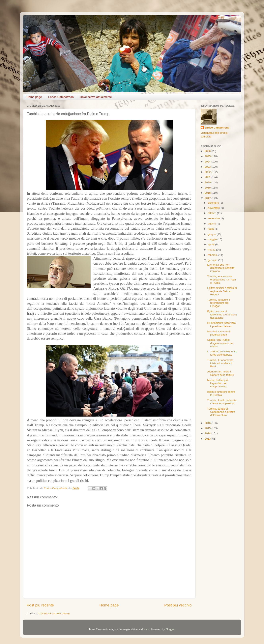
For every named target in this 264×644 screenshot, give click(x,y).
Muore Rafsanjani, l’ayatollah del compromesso (218, 383)
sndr (147, 629)
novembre (214, 208)
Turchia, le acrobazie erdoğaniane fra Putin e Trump (221, 280)
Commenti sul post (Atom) (54, 614)
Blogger (170, 629)
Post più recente (40, 605)
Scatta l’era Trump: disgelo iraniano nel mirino (220, 343)
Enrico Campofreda (61, 97)
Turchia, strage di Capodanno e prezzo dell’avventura (221, 412)
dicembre (214, 203)
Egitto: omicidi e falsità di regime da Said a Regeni (222, 291)
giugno (212, 234)
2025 (208, 156)
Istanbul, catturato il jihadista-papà (219, 333)
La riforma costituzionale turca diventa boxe (222, 353)
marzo (212, 250)
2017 (208, 198)
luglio (211, 229)
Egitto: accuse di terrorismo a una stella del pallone (222, 315)
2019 (208, 188)
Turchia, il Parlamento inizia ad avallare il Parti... (220, 363)
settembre (214, 218)
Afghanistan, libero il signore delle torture (220, 373)
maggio (213, 239)
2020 (208, 182)
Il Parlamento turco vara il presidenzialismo (221, 324)
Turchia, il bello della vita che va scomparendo (222, 402)
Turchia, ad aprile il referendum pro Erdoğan (219, 303)
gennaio (213, 260)
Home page (34, 97)
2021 (208, 177)
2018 (208, 193)
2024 (208, 162)
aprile (212, 244)
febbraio (213, 255)
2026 (208, 151)
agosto (212, 224)
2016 (208, 423)
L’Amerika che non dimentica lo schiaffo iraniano (221, 268)
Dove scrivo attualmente (96, 97)
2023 (208, 167)
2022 (208, 172)
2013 (208, 439)
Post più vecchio (178, 605)
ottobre (213, 213)
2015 (208, 428)
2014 (208, 433)
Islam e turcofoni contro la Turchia (221, 393)
